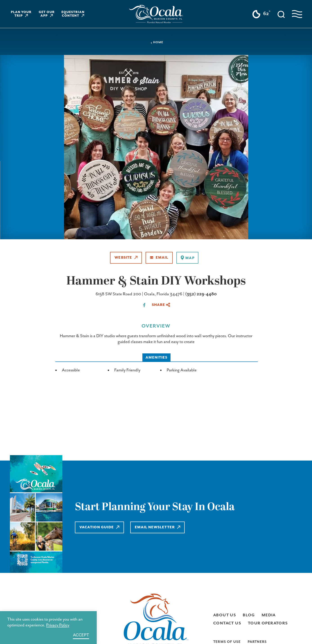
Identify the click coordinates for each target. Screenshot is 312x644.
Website (126, 258)
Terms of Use (227, 642)
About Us (225, 615)
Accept (81, 635)
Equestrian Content (73, 14)
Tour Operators (268, 623)
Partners (257, 642)
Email (159, 258)
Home (157, 42)
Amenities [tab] (157, 358)
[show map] (187, 258)
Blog (249, 615)
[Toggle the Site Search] (281, 14)
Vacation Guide (99, 527)
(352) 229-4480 (201, 294)
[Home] (156, 14)
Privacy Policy (58, 625)
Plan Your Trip (21, 14)
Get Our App (47, 14)
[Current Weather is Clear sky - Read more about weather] (261, 14)
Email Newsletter (158, 527)
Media (269, 615)
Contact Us (227, 623)
